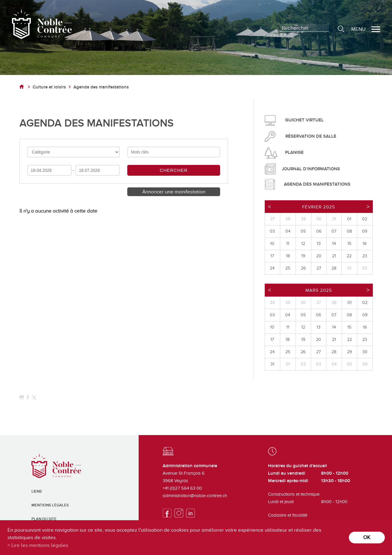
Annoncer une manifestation (174, 192)
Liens (37, 491)
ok (367, 537)
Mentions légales (50, 505)
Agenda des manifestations (101, 87)
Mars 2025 (319, 290)
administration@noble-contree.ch (195, 496)
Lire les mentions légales (40, 545)
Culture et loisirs (49, 87)
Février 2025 (319, 207)
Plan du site (44, 519)
